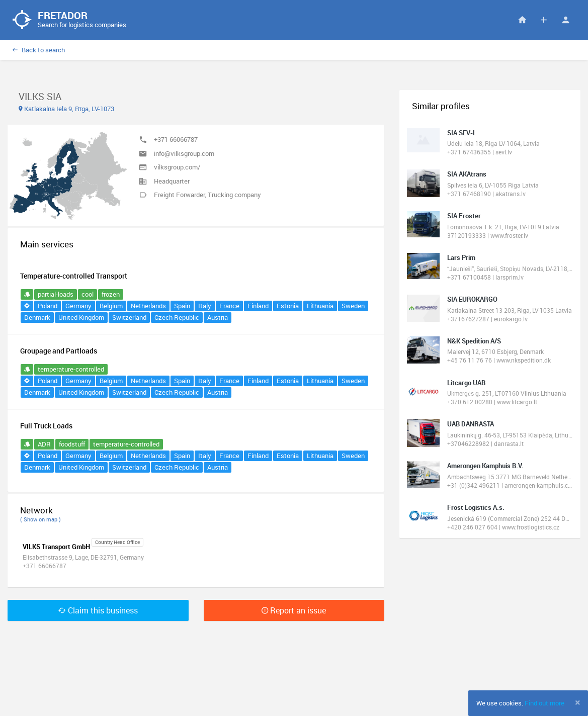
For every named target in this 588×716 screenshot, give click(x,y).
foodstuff (72, 444)
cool (88, 294)
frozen (111, 294)
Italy (205, 306)
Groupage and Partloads (59, 351)
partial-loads (56, 294)
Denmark (37, 317)
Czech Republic (177, 317)
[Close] (578, 702)
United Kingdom (81, 317)
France (229, 306)
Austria (218, 317)
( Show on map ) (40, 519)
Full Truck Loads (46, 426)
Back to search (39, 50)
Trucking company (234, 195)
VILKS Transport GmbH (56, 547)
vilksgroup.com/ (177, 167)
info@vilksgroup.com (184, 153)
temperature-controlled (71, 369)
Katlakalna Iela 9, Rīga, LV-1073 (66, 109)
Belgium (111, 306)
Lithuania (320, 306)
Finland (258, 306)
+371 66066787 (176, 139)
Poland (48, 306)
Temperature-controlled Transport (74, 276)
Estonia (288, 306)
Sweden (353, 306)
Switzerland (129, 317)
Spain (182, 306)
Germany (78, 306)
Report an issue (294, 610)
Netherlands (148, 306)
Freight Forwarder (179, 195)
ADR (44, 444)
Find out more (544, 703)
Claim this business (98, 610)
